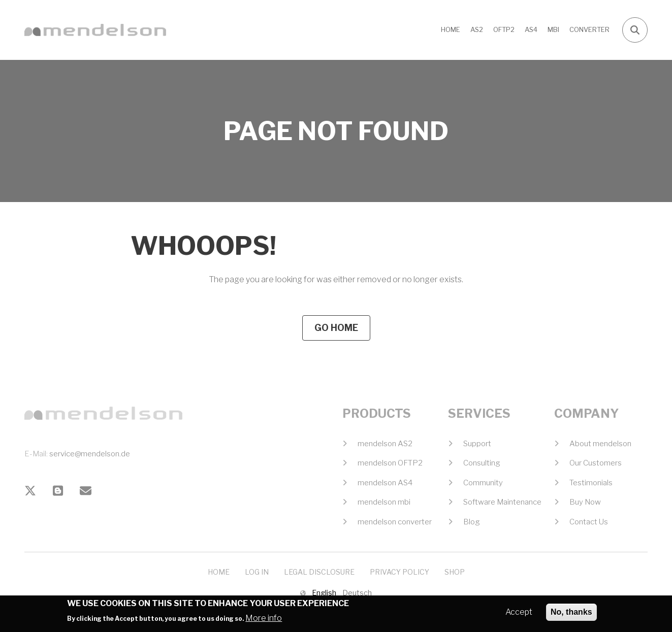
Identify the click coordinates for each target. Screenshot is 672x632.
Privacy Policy (399, 572)
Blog (472, 522)
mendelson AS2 (385, 444)
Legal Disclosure (319, 572)
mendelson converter (395, 522)
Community (483, 483)
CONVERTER (589, 29)
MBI (553, 29)
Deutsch (357, 593)
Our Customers (596, 463)
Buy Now (585, 502)
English (324, 593)
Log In (257, 572)
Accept (519, 615)
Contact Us (589, 522)
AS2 (477, 29)
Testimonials (591, 483)
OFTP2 (504, 29)
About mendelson (600, 444)
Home (451, 29)
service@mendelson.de (90, 454)
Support (477, 444)
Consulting (482, 463)
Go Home (336, 328)
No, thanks (571, 615)
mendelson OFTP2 (390, 463)
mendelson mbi (384, 502)
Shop (455, 572)
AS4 (531, 29)
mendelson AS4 (385, 483)
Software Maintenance (502, 502)
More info (264, 621)
